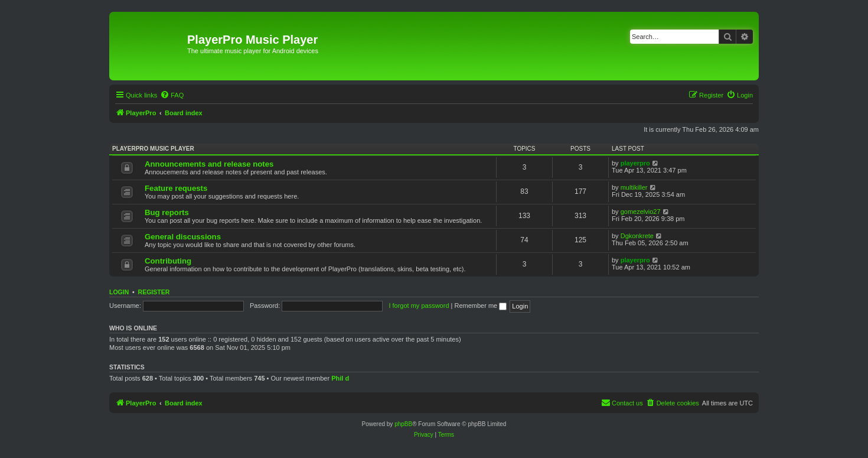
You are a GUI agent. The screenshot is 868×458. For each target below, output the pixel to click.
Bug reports (167, 212)
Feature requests (176, 188)
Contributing (168, 261)
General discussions (183, 237)
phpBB (403, 424)
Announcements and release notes (209, 164)
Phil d (340, 378)
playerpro (635, 163)
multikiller (634, 187)
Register (154, 292)
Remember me (480, 306)
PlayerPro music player (153, 149)
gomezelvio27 (641, 212)
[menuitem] (172, 95)
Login (119, 292)
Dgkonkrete (637, 236)
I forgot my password (419, 306)
